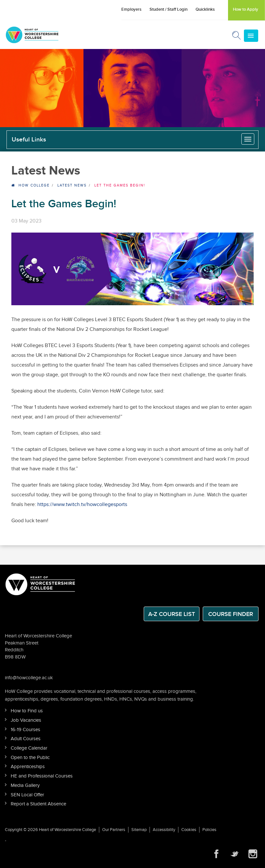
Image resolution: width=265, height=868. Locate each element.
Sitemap (139, 830)
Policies (209, 830)
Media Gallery (25, 785)
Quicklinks (205, 9)
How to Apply (246, 9)
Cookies (189, 830)
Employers (131, 9)
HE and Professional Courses (42, 776)
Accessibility (164, 830)
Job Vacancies (26, 720)
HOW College (34, 185)
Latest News (72, 185)
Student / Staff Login (169, 9)
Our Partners (114, 830)
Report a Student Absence (38, 804)
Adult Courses (26, 739)
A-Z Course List (172, 614)
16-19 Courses (25, 730)
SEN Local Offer (27, 795)
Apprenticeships (28, 767)
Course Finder (231, 614)
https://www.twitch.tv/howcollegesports (82, 505)
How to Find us (27, 711)
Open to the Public (30, 758)
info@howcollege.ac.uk (29, 678)
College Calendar (29, 748)
